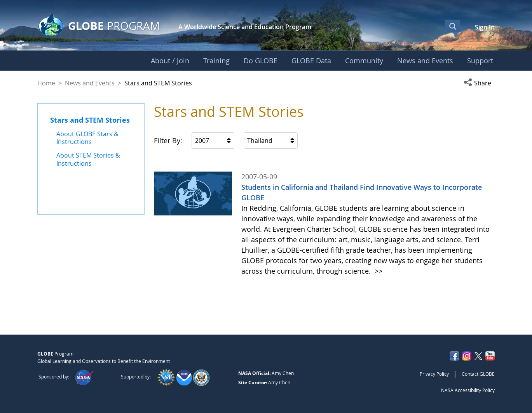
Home (46, 83)
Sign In (485, 27)
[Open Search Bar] (453, 26)
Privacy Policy (434, 374)
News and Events (90, 83)
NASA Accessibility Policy (468, 390)
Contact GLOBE (478, 374)
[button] (479, 83)
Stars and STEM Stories (90, 120)
